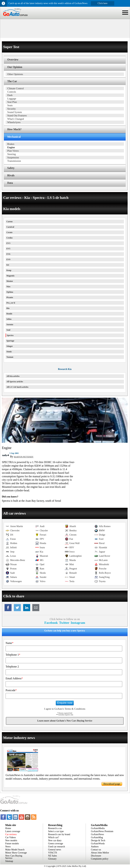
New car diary (55, 840)
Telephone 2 (12, 667)
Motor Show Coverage (16, 853)
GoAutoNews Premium (102, 831)
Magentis (10, 276)
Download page (112, 784)
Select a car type (56, 831)
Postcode (11, 690)
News (8, 847)
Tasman (10, 357)
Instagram (78, 623)
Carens (9, 222)
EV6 (8, 254)
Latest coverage (13, 831)
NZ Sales (52, 856)
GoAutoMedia (98, 828)
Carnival (10, 227)
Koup (9, 270)
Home (8, 828)
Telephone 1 (13, 655)
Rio (8, 308)
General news (55, 850)
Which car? (53, 837)
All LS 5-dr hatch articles (17, 387)
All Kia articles (13, 376)
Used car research (57, 847)
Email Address (14, 678)
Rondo (9, 314)
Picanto (10, 297)
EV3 (8, 243)
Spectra (10, 335)
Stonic (9, 352)
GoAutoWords (98, 844)
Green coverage (56, 844)
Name (9, 643)
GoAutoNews (97, 834)
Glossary (52, 859)
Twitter (64, 623)
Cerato (9, 232)
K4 (8, 265)
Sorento (10, 325)
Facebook (51, 623)
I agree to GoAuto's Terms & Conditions (65, 709)
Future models (12, 844)
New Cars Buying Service (14, 857)
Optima (10, 292)
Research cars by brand (59, 834)
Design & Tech (98, 840)
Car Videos (10, 837)
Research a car (55, 828)
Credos (9, 238)
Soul (8, 330)
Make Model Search (15, 850)
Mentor (10, 281)
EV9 (8, 259)
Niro (8, 287)
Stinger (10, 346)
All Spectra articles (15, 382)
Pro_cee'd (11, 303)
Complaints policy (100, 859)
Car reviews (11, 834)
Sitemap (9, 861)
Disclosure (96, 856)
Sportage (10, 341)
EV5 (8, 249)
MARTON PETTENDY (24, 457)
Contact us (96, 850)
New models (11, 840)
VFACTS (53, 853)
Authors (95, 847)
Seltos (9, 319)
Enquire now (65, 703)
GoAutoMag (97, 837)
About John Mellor (100, 853)
